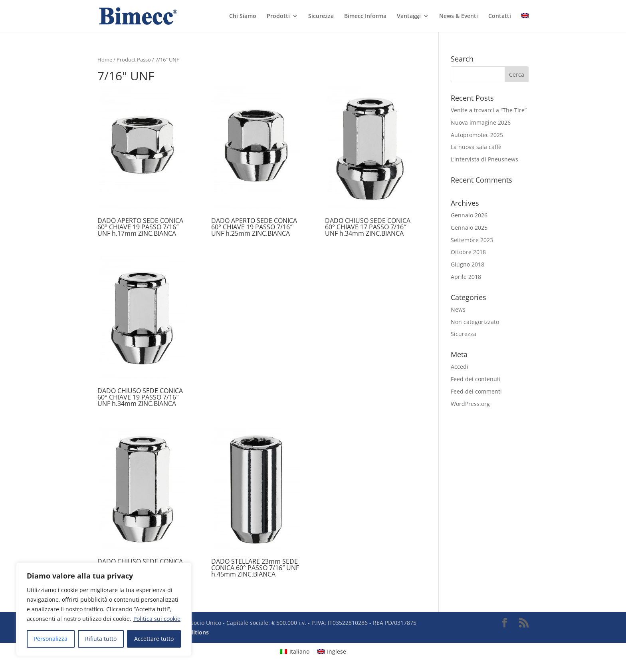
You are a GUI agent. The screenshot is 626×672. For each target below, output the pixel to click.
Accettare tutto (154, 639)
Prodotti (278, 16)
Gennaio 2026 (469, 215)
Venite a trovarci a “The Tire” (489, 110)
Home (105, 60)
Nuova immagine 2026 (481, 122)
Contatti (500, 16)
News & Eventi (459, 16)
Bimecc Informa (365, 16)
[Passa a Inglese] (525, 23)
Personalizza (51, 639)
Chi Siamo (243, 16)
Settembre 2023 (472, 240)
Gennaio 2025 (469, 228)
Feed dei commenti (476, 391)
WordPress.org (470, 404)
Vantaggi (409, 16)
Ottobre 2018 (468, 252)
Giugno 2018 (468, 264)
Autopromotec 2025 (477, 135)
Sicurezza (321, 16)
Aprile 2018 (466, 277)
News (458, 309)
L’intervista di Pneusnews (484, 159)
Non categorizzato (475, 322)
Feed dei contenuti (476, 379)
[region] (104, 609)
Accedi (460, 367)
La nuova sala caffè (476, 147)
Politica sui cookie (157, 619)
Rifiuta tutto (101, 639)
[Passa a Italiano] (295, 651)
